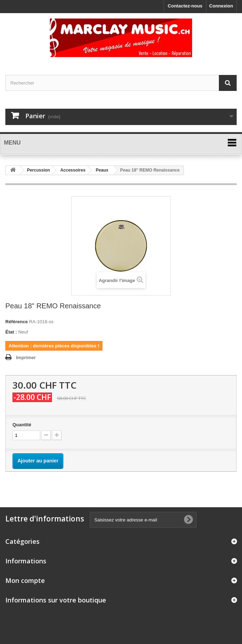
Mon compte (25, 580)
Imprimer (26, 358)
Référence (17, 322)
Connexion (221, 6)
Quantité (22, 425)
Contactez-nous (185, 6)
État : (11, 332)
